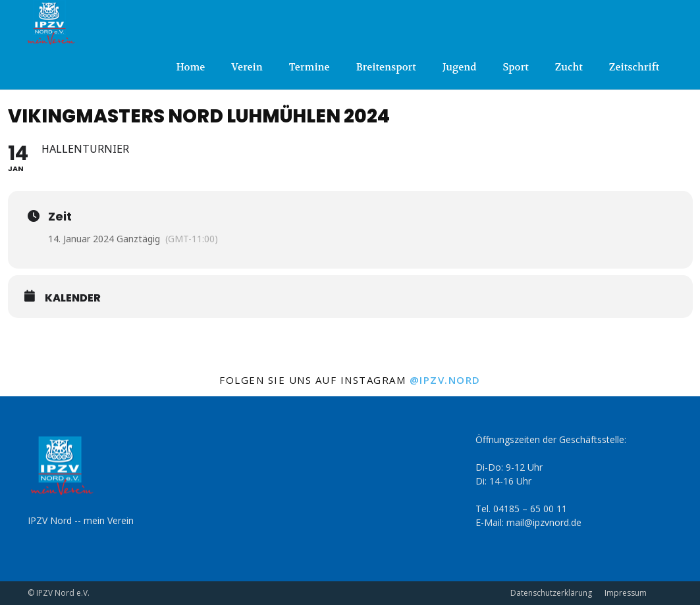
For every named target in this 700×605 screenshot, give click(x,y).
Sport (515, 67)
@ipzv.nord (445, 380)
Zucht (569, 67)
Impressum (626, 593)
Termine (310, 67)
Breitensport (386, 67)
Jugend (459, 67)
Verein (247, 67)
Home (191, 67)
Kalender (73, 298)
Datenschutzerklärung (551, 593)
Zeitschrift (634, 67)
